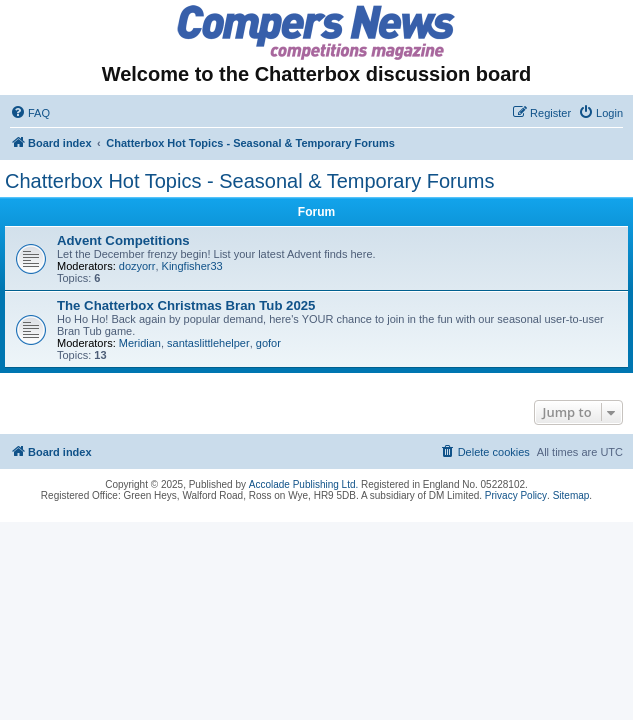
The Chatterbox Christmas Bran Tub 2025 (186, 305)
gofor (268, 343)
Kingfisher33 (192, 266)
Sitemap (571, 495)
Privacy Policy (516, 495)
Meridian (140, 343)
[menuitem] (30, 113)
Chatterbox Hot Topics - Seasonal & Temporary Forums (249, 181)
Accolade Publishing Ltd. (304, 484)
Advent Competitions (123, 240)
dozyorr (137, 266)
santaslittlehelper (208, 343)
